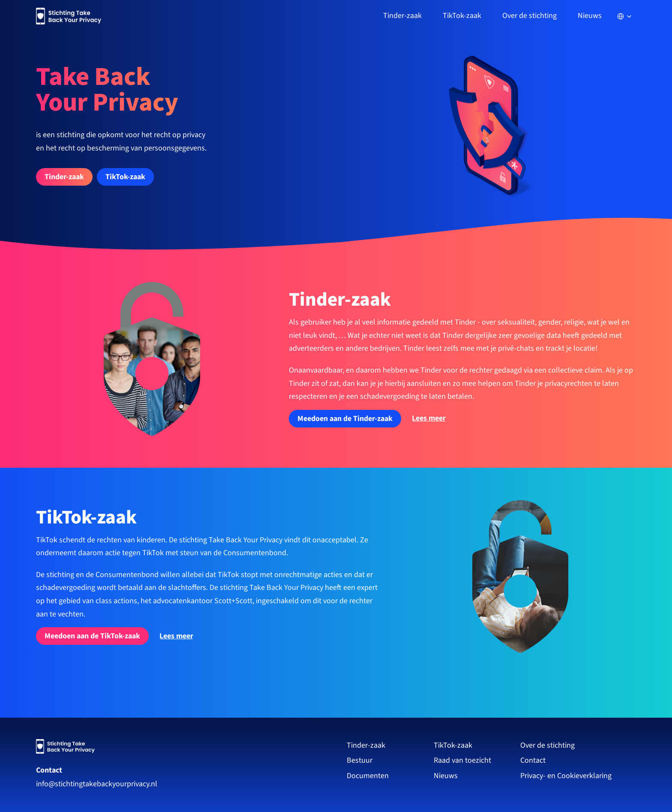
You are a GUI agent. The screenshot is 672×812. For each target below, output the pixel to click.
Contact (49, 770)
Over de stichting (547, 745)
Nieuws (590, 16)
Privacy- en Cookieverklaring (567, 776)
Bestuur (360, 760)
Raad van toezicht (462, 760)
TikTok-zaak (453, 745)
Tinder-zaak (366, 745)
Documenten (368, 776)
